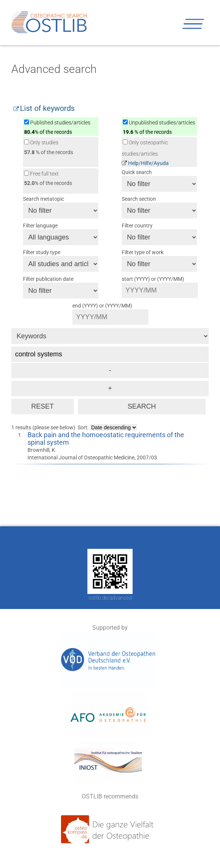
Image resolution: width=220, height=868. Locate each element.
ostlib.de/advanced (110, 598)
